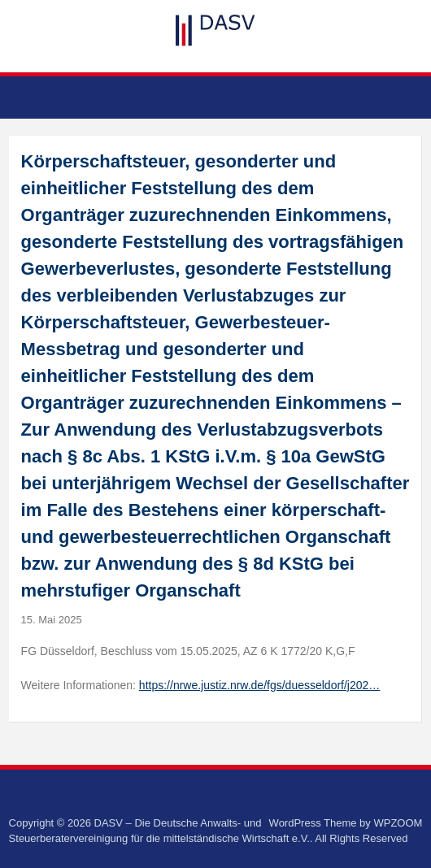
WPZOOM (398, 823)
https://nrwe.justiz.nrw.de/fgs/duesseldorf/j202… (259, 685)
